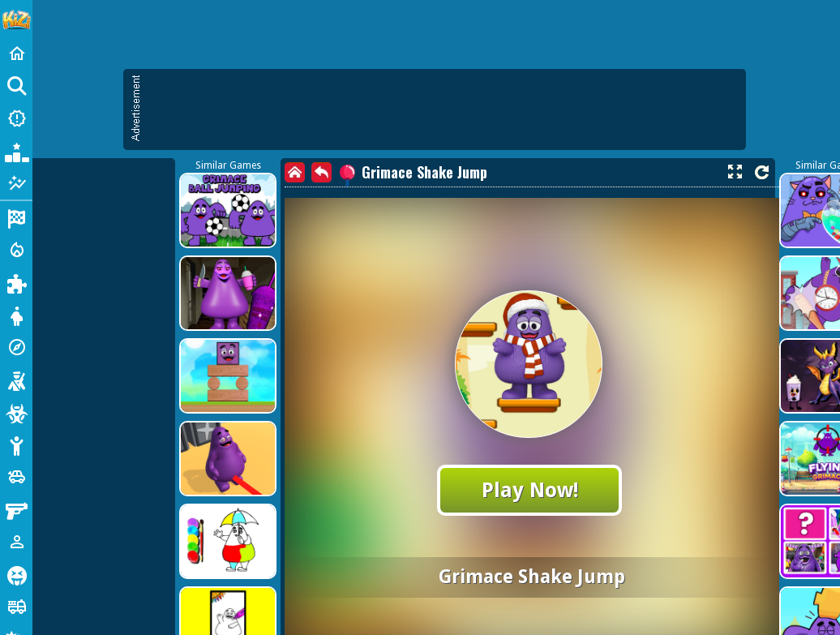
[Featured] (16, 183)
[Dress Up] (16, 315)
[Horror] (16, 574)
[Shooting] (16, 380)
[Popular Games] (16, 151)
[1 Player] (16, 542)
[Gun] (16, 509)
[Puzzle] (16, 282)
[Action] (16, 250)
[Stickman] (16, 444)
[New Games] (16, 118)
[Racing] (16, 217)
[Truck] (16, 607)
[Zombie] (16, 412)
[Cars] (16, 477)
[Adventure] (16, 347)
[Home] (16, 54)
